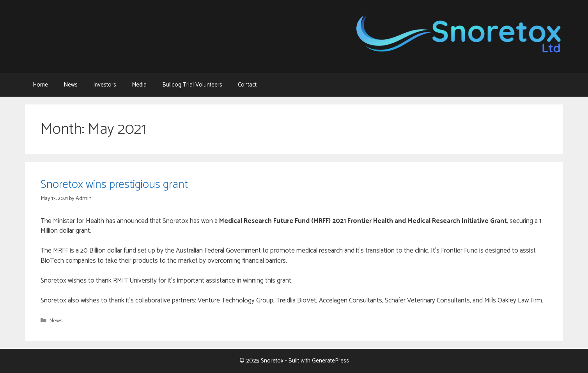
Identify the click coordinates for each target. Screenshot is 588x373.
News (71, 85)
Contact (247, 85)
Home (40, 85)
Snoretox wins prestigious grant (114, 185)
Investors (105, 85)
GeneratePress (330, 361)
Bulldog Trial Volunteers (192, 85)
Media (139, 85)
